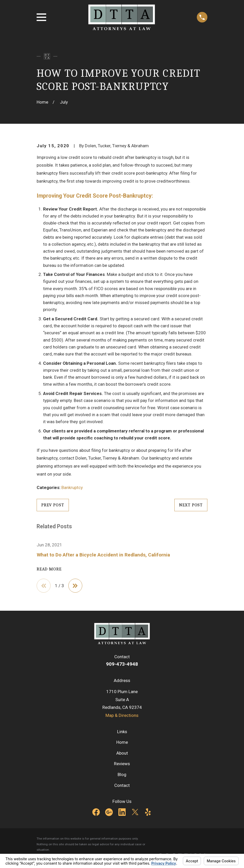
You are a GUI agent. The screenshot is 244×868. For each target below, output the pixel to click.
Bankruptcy (72, 487)
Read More (49, 569)
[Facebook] (96, 812)
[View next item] (76, 586)
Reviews (122, 764)
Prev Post (53, 505)
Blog (122, 775)
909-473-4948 (122, 664)
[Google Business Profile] (109, 812)
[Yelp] (148, 812)
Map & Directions (122, 716)
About (122, 753)
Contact (122, 785)
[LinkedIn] (122, 812)
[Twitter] (135, 812)
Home (122, 742)
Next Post (191, 505)
